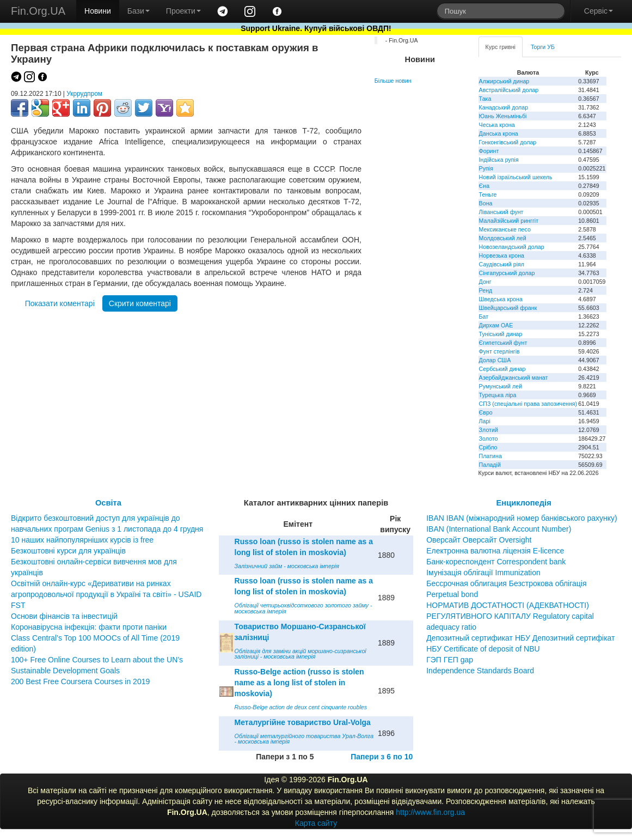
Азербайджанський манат (514, 378)
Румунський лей (501, 386)
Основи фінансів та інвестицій (64, 616)
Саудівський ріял (502, 264)
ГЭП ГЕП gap (450, 660)
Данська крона (499, 133)
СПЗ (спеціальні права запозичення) (528, 404)
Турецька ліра (498, 395)
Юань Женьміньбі (503, 116)
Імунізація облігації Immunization (483, 573)
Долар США (495, 360)
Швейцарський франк (508, 308)
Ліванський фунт (501, 212)
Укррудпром (84, 94)
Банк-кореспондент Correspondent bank (496, 562)
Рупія (486, 168)
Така (485, 99)
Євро (486, 412)
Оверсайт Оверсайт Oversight (479, 540)
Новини (98, 11)
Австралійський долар (509, 90)
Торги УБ (543, 47)
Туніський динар (501, 334)
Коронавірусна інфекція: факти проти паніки (89, 627)
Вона (486, 203)
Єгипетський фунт (503, 343)
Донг (485, 282)
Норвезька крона (502, 255)
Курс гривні (501, 47)
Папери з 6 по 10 (382, 757)
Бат (484, 316)
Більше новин (393, 81)
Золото (489, 439)
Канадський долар (504, 107)
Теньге (488, 194)
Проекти (183, 11)
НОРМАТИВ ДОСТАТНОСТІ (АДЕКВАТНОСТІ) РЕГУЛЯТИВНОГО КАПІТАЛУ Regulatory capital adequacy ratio (510, 616)
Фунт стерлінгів (499, 351)
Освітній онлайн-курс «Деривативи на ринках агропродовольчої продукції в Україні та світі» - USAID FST (106, 594)
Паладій (490, 465)
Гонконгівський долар (508, 142)
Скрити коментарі (140, 303)
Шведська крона (501, 299)
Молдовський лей (503, 238)
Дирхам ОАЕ (496, 325)
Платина (490, 456)
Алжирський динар (504, 81)
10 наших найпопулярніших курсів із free (82, 540)
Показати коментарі (60, 303)
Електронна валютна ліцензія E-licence (495, 551)
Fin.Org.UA (38, 11)
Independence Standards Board (480, 671)
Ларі (485, 421)
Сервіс (599, 11)
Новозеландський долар (512, 247)
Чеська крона (497, 125)
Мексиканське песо (505, 229)
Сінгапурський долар (507, 273)
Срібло (488, 447)
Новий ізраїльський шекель (516, 177)
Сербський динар (502, 369)
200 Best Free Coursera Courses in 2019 (80, 681)
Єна (484, 186)
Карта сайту (316, 823)
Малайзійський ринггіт (509, 221)
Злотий (489, 430)
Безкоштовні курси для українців (68, 551)
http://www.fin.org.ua (430, 812)
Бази (139, 11)
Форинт (489, 151)
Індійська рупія (499, 160)
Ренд (486, 290)
